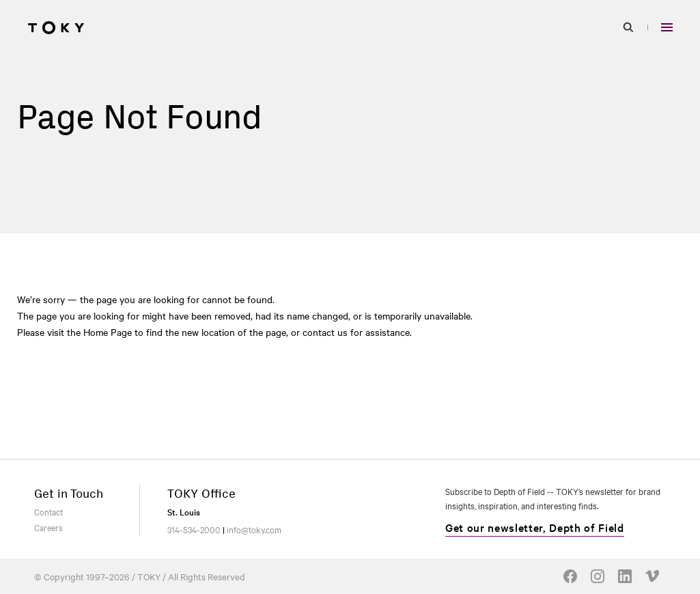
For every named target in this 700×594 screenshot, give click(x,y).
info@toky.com (254, 529)
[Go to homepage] (56, 27)
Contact (48, 511)
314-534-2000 (194, 529)
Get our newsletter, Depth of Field (535, 527)
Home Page (108, 332)
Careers (48, 527)
